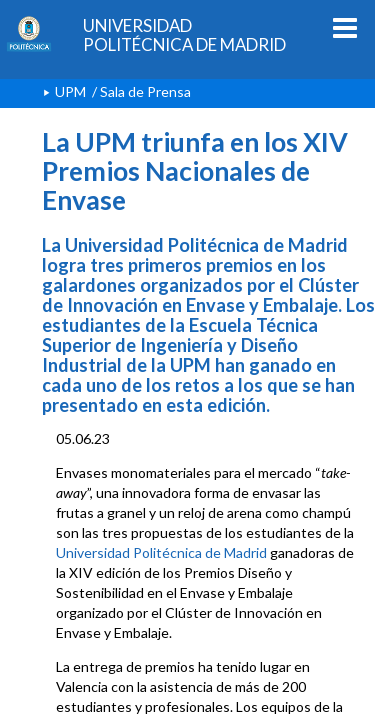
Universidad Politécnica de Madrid (161, 552)
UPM (70, 91)
